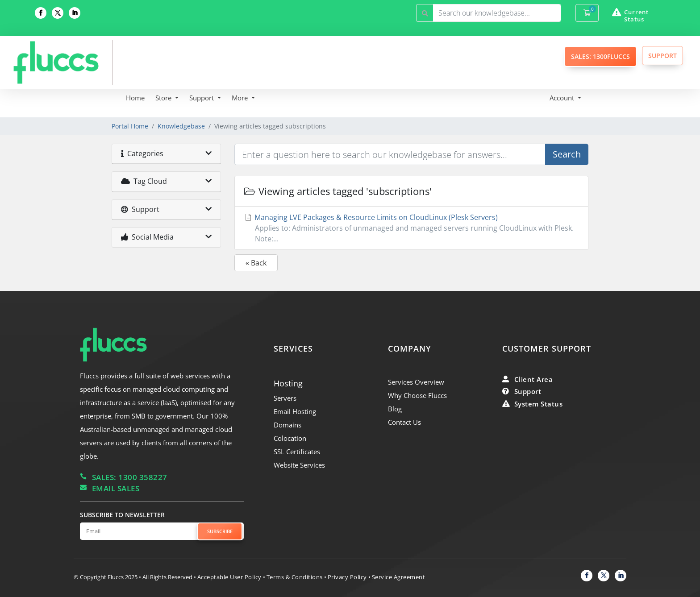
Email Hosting (295, 411)
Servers (285, 398)
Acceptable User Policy (229, 577)
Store (164, 98)
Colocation (290, 438)
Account (563, 98)
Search (567, 154)
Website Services (299, 465)
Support (202, 98)
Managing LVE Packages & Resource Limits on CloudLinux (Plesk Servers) (411, 228)
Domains (287, 425)
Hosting (288, 383)
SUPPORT (662, 56)
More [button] (241, 98)
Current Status (636, 16)
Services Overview (416, 382)
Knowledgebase (181, 126)
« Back (256, 263)
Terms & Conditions (295, 577)
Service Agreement (399, 577)
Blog (395, 409)
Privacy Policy (347, 577)
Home (135, 98)
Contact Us (404, 422)
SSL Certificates (297, 452)
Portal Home (130, 126)
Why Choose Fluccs (417, 395)
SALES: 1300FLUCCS (600, 56)
